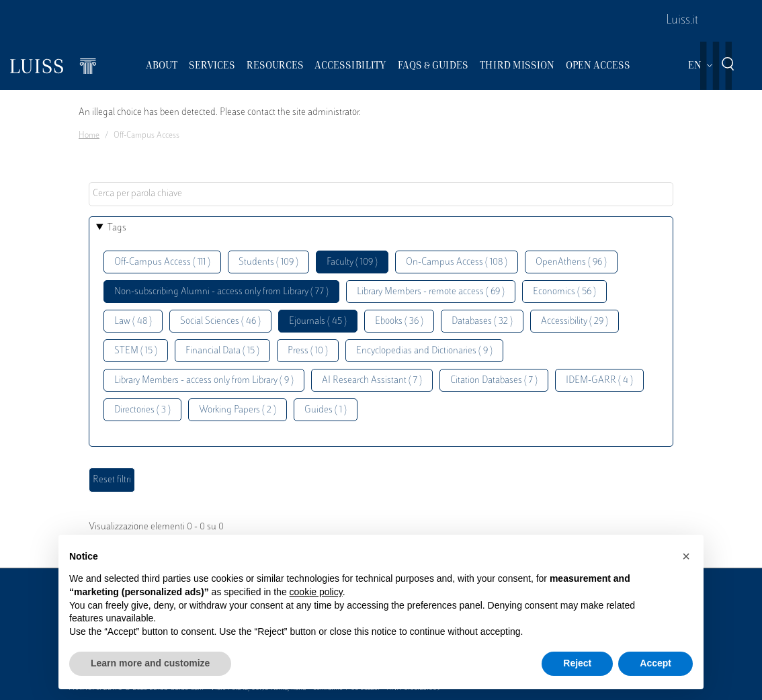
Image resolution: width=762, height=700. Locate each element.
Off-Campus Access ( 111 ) (162, 262)
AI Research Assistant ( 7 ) (372, 381)
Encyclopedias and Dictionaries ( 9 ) (424, 351)
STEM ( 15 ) (136, 351)
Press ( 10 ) (308, 351)
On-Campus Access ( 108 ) (457, 262)
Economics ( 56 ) (564, 292)
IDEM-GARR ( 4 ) (599, 381)
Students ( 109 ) (268, 262)
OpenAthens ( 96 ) (571, 262)
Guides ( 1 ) (326, 410)
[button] (686, 556)
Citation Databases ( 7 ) (494, 381)
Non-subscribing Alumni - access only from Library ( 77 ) (221, 292)
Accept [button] (655, 663)
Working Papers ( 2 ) (238, 410)
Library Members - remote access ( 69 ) (431, 292)
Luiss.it (682, 21)
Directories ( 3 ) (142, 410)
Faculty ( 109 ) (352, 262)
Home (89, 136)
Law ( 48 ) (133, 321)
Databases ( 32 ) (482, 321)
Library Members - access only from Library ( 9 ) (204, 381)
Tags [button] (117, 228)
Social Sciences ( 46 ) (220, 321)
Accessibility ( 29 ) (575, 321)
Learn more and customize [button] (150, 663)
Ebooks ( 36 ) (399, 321)
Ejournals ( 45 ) (318, 321)
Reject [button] (577, 663)
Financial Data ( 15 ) (222, 351)
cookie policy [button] (316, 592)
